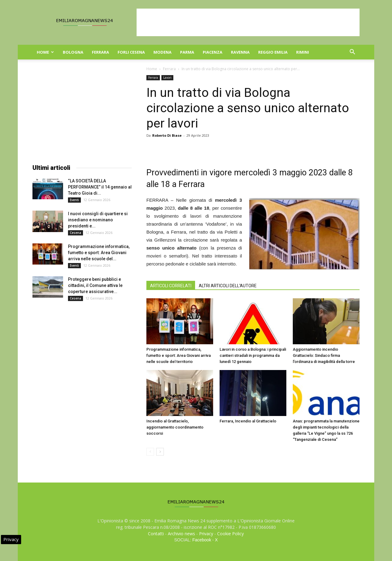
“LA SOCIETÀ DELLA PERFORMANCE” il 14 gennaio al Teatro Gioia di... (100, 187)
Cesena (75, 233)
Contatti (156, 534)
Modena (162, 52)
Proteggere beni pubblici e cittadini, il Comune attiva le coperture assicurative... (95, 285)
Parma (187, 52)
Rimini (303, 52)
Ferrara (100, 52)
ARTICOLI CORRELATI (171, 286)
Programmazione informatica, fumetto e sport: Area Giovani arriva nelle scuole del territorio (179, 355)
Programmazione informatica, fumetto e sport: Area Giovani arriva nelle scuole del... (99, 253)
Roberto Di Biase (167, 135)
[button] (352, 53)
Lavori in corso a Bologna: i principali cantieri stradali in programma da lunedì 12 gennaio (253, 355)
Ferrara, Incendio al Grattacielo (248, 421)
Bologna (73, 52)
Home (45, 52)
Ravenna (240, 52)
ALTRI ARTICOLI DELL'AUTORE (228, 286)
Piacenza (213, 52)
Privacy (206, 534)
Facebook (202, 540)
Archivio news (181, 534)
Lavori (167, 78)
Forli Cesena (131, 52)
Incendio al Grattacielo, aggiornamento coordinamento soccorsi (175, 427)
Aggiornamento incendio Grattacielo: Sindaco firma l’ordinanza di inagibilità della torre (324, 355)
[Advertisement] (248, 22)
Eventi (74, 200)
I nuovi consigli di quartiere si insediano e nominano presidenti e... (98, 220)
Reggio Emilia (273, 52)
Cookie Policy (230, 534)
